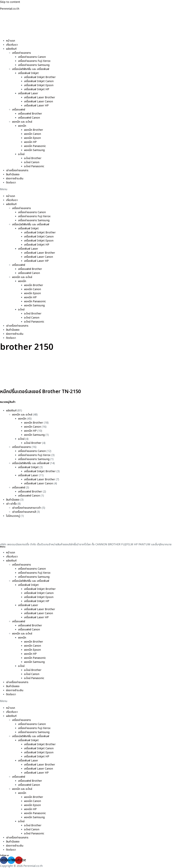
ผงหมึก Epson (32, 138)
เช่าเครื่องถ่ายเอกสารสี (24, 512)
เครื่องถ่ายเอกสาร (21, 53)
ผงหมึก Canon (32, 134)
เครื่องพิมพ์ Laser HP (36, 106)
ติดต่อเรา (11, 183)
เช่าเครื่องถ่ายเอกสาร (17, 170)
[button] (96, 189)
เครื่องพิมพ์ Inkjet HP (37, 89)
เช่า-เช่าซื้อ (11, 504)
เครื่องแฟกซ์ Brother (30, 114)
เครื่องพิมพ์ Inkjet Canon (39, 81)
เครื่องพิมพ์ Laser (28, 93)
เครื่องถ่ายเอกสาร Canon (32, 57)
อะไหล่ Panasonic (34, 166)
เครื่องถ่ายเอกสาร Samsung (34, 65)
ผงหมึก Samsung (34, 150)
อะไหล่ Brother (33, 158)
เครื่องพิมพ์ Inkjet (28, 73)
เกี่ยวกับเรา (12, 45)
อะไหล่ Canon (32, 162)
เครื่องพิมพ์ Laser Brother (40, 97)
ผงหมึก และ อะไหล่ (22, 122)
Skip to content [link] (10, 2)
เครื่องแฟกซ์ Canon (29, 118)
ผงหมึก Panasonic (35, 146)
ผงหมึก (22, 126)
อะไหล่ (21, 154)
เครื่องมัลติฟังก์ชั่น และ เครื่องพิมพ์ (31, 69)
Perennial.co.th (10, 9)
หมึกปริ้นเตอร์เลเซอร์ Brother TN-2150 (40, 392)
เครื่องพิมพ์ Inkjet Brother (40, 77)
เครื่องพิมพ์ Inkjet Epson (39, 85)
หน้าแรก (10, 41)
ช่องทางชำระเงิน (15, 179)
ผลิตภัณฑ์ (11, 49)
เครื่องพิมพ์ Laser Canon (38, 102)
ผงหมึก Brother (34, 130)
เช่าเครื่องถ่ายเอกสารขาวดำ (27, 508)
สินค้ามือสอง (13, 174)
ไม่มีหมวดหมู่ (13, 516)
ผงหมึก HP (30, 142)
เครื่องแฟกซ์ (19, 110)
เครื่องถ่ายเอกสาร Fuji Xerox (34, 61)
